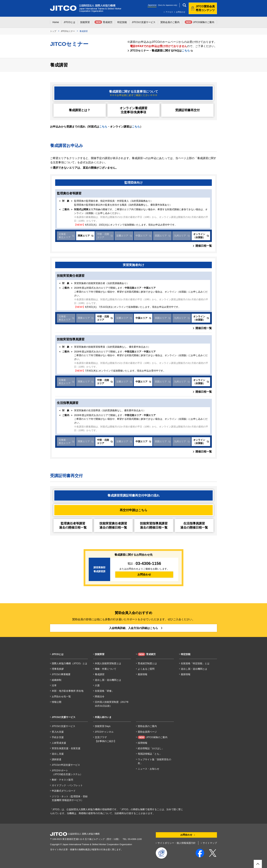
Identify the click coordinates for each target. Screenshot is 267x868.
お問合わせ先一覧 (61, 696)
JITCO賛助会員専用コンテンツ (205, 8)
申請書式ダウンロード (64, 791)
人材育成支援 (59, 743)
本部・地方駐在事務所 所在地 (68, 691)
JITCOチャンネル (104, 732)
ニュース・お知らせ (148, 769)
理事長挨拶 (58, 669)
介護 (97, 685)
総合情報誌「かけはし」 (151, 748)
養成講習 (100, 674)
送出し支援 (58, 754)
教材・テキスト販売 (62, 780)
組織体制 (57, 680)
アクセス (169, 12)
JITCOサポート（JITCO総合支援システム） (67, 772)
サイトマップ (210, 843)
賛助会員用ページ (147, 732)
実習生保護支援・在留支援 (66, 748)
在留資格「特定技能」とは (195, 663)
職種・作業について (106, 669)
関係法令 (100, 696)
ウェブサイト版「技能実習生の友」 (154, 761)
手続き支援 (58, 737)
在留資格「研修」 (104, 691)
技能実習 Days (103, 726)
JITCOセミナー (68, 31)
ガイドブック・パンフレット (67, 785)
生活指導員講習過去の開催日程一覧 (194, 525)
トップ (53, 31)
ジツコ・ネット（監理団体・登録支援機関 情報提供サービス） (70, 798)
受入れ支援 (58, 732)
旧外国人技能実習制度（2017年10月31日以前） (112, 704)
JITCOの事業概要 (61, 674)
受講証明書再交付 (187, 110)
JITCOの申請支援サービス (66, 765)
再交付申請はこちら (133, 510)
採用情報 (143, 743)
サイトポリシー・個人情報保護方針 (177, 843)
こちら (187, 51)
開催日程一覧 (204, 246)
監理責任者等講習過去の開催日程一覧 (73, 525)
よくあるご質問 (146, 669)
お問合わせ (181, 12)
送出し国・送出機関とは (108, 680)
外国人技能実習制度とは (108, 663)
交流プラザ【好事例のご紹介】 (106, 739)
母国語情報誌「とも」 (150, 754)
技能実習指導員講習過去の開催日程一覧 (154, 525)
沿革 (54, 685)
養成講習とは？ (80, 110)
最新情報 (143, 674)
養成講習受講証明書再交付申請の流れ (133, 495)
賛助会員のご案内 (147, 726)
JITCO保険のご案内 (152, 737)
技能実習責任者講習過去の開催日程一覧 (113, 525)
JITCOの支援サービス (64, 726)
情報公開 (57, 702)
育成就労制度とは (147, 663)
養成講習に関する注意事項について (133, 93)
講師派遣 (57, 759)
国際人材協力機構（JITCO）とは (69, 663)
